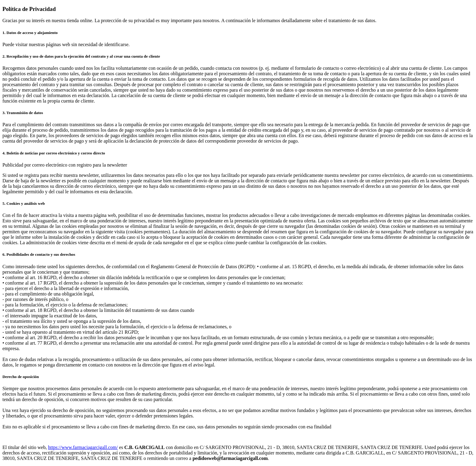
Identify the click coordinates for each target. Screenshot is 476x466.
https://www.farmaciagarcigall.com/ (83, 447)
